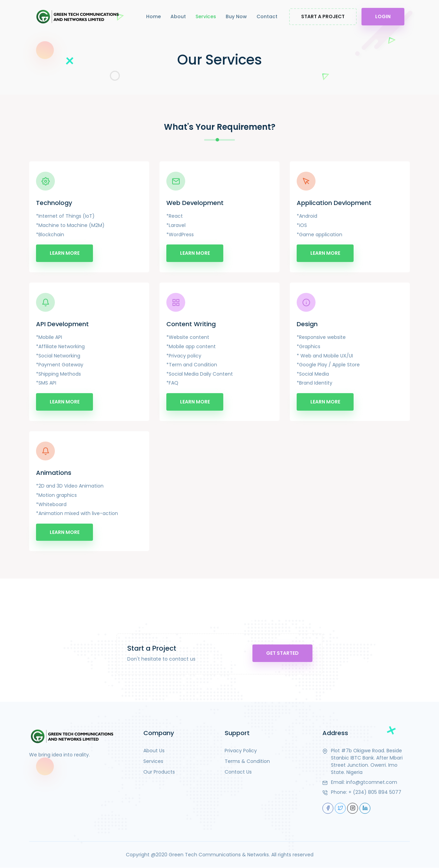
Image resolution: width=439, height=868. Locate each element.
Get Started (282, 654)
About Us (154, 751)
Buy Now (236, 16)
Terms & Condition (247, 761)
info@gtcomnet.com (372, 782)
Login (383, 16)
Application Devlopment (334, 203)
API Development (62, 324)
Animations (54, 473)
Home (153, 16)
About (178, 16)
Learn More (65, 253)
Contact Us (238, 772)
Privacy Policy (241, 751)
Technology (54, 203)
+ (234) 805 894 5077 (375, 792)
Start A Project (323, 16)
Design (307, 324)
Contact (267, 16)
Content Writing (191, 324)
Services (206, 16)
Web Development (195, 203)
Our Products (159, 772)
